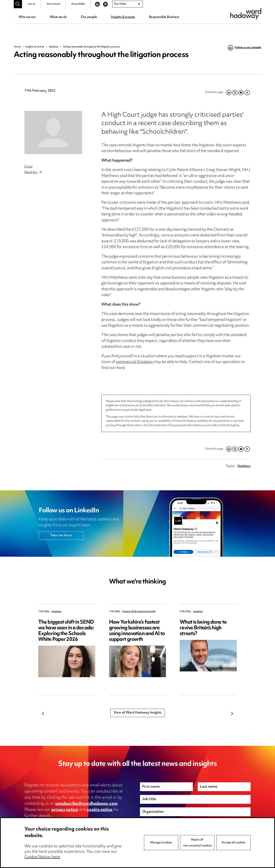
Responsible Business (164, 17)
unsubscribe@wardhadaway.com (86, 804)
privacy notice (65, 810)
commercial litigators (134, 362)
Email (28, 167)
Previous (43, 713)
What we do (58, 17)
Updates (54, 47)
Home (17, 47)
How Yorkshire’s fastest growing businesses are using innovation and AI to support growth (137, 631)
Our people (89, 17)
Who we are (27, 17)
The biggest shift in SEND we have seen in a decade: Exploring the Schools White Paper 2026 (66, 631)
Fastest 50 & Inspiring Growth (139, 612)
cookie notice (100, 810)
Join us (31, 4)
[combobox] (128, 4)
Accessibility (78, 4)
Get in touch (53, 4)
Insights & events (123, 17)
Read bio (33, 172)
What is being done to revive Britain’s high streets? (203, 628)
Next (232, 713)
